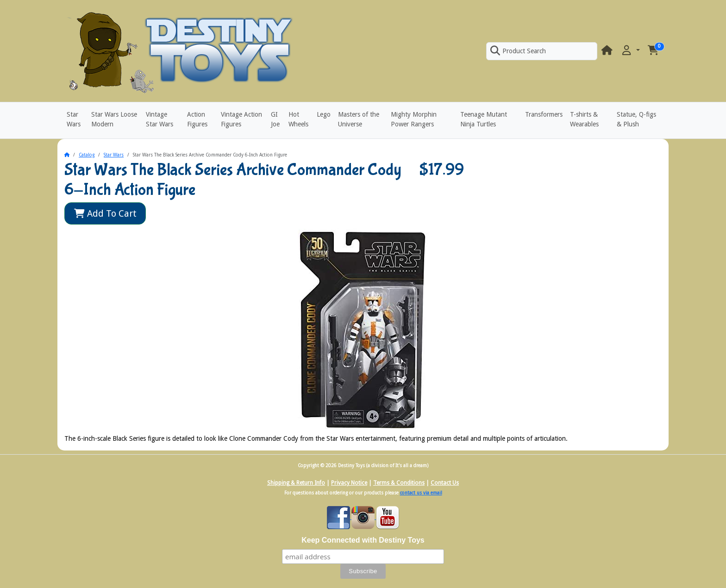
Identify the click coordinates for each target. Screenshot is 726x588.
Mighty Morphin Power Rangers (414, 119)
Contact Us (445, 483)
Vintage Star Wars (160, 119)
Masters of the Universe (359, 119)
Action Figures (197, 119)
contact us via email (421, 493)
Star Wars (74, 119)
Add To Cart (105, 213)
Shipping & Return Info (296, 483)
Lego (324, 114)
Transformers (544, 114)
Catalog (87, 155)
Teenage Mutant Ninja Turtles (484, 119)
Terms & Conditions (399, 483)
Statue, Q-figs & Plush (636, 119)
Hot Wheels (298, 119)
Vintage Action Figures (241, 119)
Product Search (518, 51)
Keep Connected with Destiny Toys (363, 540)
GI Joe (275, 119)
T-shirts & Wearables (584, 119)
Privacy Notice (349, 483)
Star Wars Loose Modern (114, 119)
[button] (630, 51)
